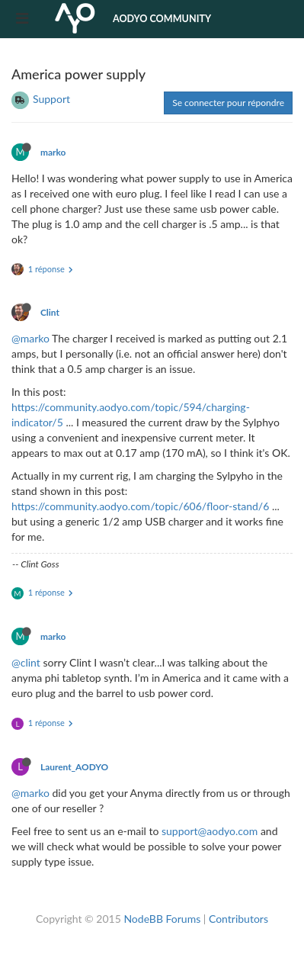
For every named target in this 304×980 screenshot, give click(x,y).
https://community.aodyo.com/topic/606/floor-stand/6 (140, 506)
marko (53, 152)
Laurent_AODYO (74, 767)
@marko (30, 338)
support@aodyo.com (210, 831)
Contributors (238, 919)
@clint (26, 662)
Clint (50, 312)
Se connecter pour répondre (228, 103)
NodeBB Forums (162, 919)
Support (51, 99)
